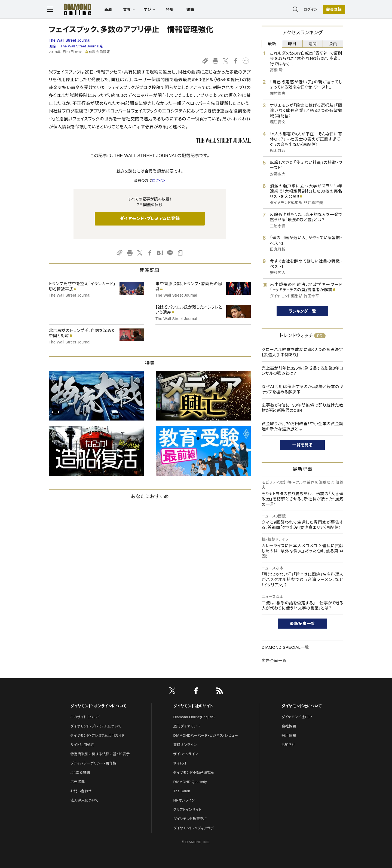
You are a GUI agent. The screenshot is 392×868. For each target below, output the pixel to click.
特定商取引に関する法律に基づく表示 (100, 754)
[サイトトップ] (74, 9)
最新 (272, 44)
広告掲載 (77, 782)
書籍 (192, 10)
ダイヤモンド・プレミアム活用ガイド (97, 735)
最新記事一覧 (302, 624)
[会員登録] (332, 10)
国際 (52, 46)
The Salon (182, 791)
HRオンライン (184, 800)
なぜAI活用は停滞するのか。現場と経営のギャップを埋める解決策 (302, 389)
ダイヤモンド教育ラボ (190, 819)
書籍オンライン (185, 745)
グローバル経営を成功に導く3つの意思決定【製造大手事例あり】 (302, 352)
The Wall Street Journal (70, 40)
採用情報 (289, 735)
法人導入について (84, 800)
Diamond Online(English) (194, 717)
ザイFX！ (180, 763)
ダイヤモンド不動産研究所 (194, 773)
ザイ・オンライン (186, 754)
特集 (172, 10)
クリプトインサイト (188, 810)
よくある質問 (80, 773)
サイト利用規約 (82, 745)
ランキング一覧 (303, 311)
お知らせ (288, 745)
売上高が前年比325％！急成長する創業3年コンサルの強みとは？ (302, 371)
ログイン (309, 9)
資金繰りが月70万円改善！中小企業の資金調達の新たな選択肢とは (302, 426)
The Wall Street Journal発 (82, 46)
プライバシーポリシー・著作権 (93, 763)
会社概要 (289, 726)
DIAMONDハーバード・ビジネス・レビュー (206, 735)
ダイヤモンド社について (301, 706)
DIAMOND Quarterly (190, 782)
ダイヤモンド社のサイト (193, 706)
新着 (110, 10)
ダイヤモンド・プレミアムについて (96, 726)
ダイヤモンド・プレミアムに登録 (150, 219)
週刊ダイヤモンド (187, 726)
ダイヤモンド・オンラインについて (98, 706)
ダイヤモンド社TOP (297, 717)
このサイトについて (85, 717)
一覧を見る (303, 445)
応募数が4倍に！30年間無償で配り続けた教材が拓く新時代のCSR (302, 408)
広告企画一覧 (274, 661)
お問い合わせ (81, 791)
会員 (333, 44)
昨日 (292, 44)
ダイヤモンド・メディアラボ (194, 828)
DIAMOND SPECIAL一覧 (285, 647)
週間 (313, 44)
